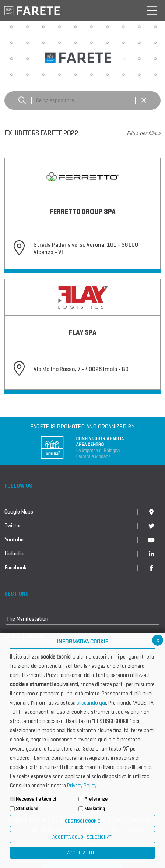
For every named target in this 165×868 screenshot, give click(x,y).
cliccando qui (91, 703)
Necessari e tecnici (36, 799)
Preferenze (96, 799)
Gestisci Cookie (82, 821)
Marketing (95, 809)
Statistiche (27, 809)
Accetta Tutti (83, 853)
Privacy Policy (82, 786)
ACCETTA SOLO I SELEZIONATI (82, 837)
